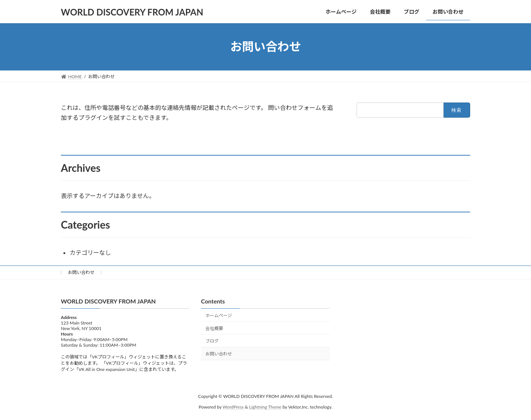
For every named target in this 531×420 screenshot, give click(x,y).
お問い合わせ (81, 272)
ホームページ (219, 315)
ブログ (212, 341)
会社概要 (214, 328)
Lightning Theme (265, 407)
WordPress (233, 407)
